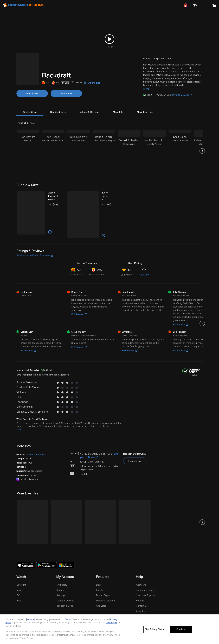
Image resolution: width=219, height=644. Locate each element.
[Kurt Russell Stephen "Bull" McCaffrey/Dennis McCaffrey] (53, 151)
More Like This (145, 112)
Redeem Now (135, 441)
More (146, 89)
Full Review (79, 294)
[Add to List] (39, 215)
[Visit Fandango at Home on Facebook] (191, 608)
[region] (109, 629)
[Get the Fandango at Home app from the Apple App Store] (26, 545)
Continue (181, 629)
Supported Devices (146, 570)
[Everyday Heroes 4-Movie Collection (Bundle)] (101, 196)
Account (61, 570)
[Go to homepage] (24, 5)
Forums (140, 580)
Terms (68, 619)
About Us (141, 564)
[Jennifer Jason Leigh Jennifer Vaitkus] (154, 151)
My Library (62, 564)
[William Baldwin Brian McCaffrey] (79, 151)
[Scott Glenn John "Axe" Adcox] (180, 151)
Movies (20, 570)
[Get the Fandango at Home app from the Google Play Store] (47, 545)
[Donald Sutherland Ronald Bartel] (129, 151)
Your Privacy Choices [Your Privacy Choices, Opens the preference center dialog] (155, 629)
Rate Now (144, 254)
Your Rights (112, 623)
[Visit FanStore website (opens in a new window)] (214, 5)
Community (127, 254)
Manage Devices (65, 580)
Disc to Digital (103, 575)
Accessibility (142, 596)
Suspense (41, 434)
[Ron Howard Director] (28, 151)
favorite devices (182, 95)
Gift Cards (101, 585)
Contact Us (142, 585)
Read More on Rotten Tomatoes (35, 235)
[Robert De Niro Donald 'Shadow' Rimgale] (104, 151)
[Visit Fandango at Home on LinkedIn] (184, 608)
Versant (31, 619)
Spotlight (21, 564)
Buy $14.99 (66, 94)
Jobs (139, 601)
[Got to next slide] (202, 151)
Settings (61, 575)
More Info (118, 112)
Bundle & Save (58, 112)
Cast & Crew (30, 112)
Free (19, 580)
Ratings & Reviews (89, 112)
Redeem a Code (65, 585)
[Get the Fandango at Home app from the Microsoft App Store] (66, 545)
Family (99, 570)
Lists (98, 564)
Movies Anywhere (105, 580)
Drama (29, 434)
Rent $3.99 (32, 94)
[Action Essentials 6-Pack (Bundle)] (51, 194)
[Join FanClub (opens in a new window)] (185, 5)
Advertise (141, 591)
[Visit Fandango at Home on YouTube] (199, 608)
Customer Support (145, 575)
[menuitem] (205, 5)
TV (18, 575)
